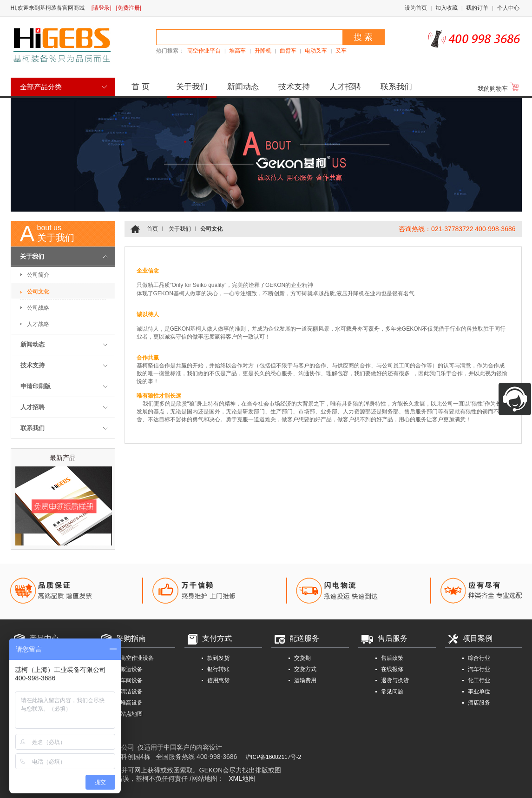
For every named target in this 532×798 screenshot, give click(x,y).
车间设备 (131, 680)
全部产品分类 (41, 87)
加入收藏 (447, 8)
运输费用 (305, 680)
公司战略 (38, 308)
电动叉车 (316, 51)
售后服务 (393, 638)
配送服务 (304, 638)
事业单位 (479, 692)
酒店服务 (479, 703)
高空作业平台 (204, 51)
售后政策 (392, 658)
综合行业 (479, 658)
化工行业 (479, 680)
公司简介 (38, 275)
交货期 (302, 658)
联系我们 (396, 87)
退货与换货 (395, 680)
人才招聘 (345, 87)
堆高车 (237, 51)
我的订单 (477, 8)
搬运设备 (131, 669)
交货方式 (305, 669)
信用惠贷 (218, 680)
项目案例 (478, 638)
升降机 (263, 51)
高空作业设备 (137, 658)
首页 (152, 229)
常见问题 (392, 692)
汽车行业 (479, 669)
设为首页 (416, 8)
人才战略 (38, 324)
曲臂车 (288, 51)
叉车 (341, 51)
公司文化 (38, 292)
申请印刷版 (36, 386)
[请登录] (102, 8)
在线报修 (392, 669)
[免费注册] (129, 8)
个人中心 (508, 8)
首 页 (141, 87)
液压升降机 (350, 293)
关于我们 (192, 87)
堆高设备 (131, 703)
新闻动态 (243, 87)
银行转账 (218, 669)
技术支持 (294, 87)
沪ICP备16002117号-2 (273, 757)
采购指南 (131, 638)
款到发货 (218, 658)
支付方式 (217, 638)
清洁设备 (131, 692)
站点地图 (131, 714)
